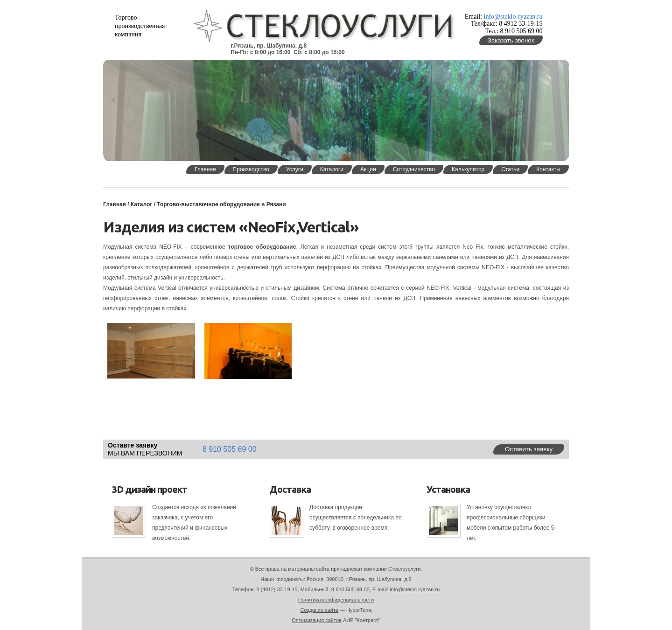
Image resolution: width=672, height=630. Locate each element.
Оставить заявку (529, 449)
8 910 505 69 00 (230, 449)
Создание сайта (319, 610)
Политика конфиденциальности (336, 600)
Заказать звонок (511, 40)
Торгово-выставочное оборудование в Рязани (221, 204)
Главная (115, 204)
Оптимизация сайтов (317, 620)
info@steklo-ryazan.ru (513, 17)
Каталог (142, 204)
